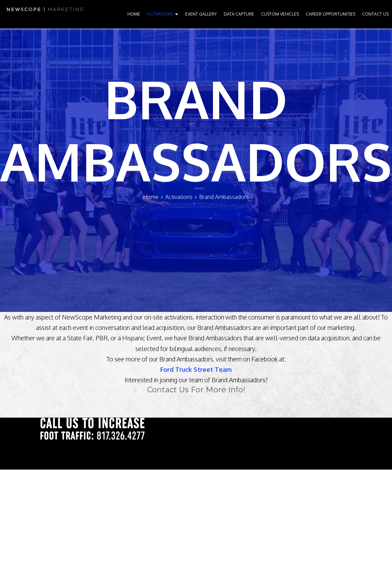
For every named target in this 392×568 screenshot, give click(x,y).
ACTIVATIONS (160, 14)
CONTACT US (375, 14)
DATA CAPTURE (239, 14)
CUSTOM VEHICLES (280, 14)
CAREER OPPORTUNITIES (331, 14)
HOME (134, 14)
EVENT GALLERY (201, 14)
